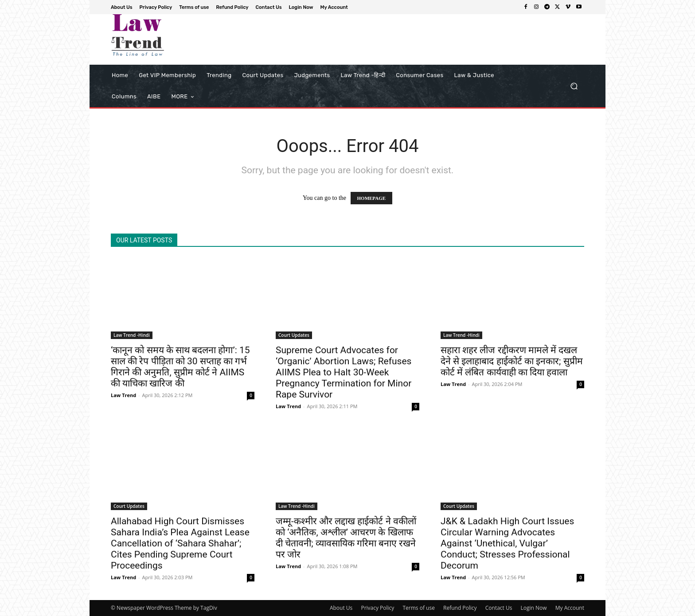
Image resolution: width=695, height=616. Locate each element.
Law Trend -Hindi (132, 335)
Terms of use (418, 608)
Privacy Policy (377, 608)
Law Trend (123, 395)
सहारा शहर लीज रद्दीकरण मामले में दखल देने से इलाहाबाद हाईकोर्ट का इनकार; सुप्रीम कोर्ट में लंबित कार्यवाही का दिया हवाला (512, 361)
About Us (341, 608)
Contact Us (499, 608)
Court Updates (294, 335)
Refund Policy (460, 608)
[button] (574, 86)
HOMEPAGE (372, 198)
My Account (570, 608)
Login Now (534, 608)
